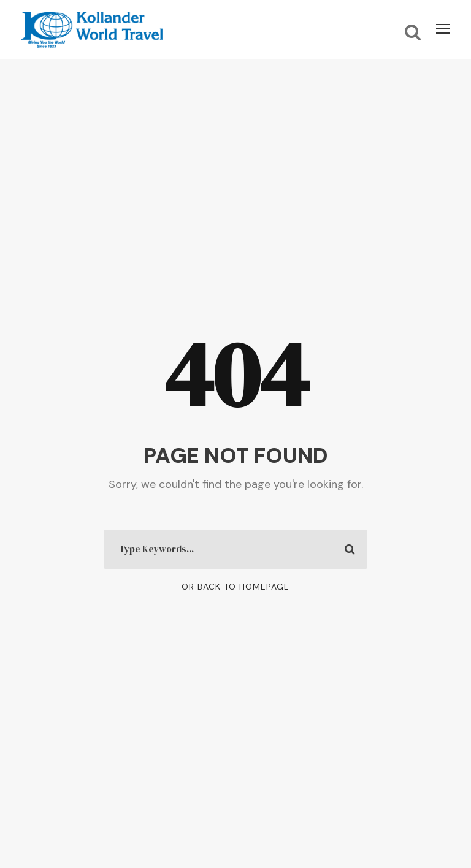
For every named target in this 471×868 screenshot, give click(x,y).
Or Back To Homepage (235, 587)
